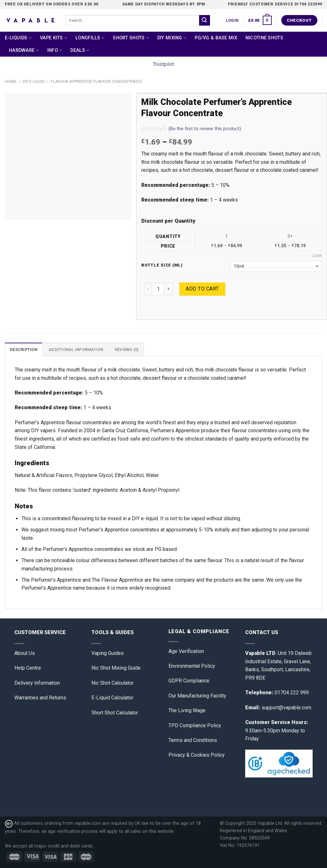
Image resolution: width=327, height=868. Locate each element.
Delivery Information (37, 683)
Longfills (90, 38)
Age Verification (186, 651)
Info (55, 50)
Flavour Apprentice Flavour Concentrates (96, 81)
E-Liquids (18, 38)
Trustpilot (163, 64)
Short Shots (131, 38)
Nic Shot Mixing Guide (116, 668)
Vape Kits (54, 38)
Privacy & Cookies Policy (197, 755)
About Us (25, 653)
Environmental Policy (192, 666)
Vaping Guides (108, 653)
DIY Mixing (172, 38)
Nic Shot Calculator (113, 683)
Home (11, 81)
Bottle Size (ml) (162, 265)
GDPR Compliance (189, 681)
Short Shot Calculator (115, 713)
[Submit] (205, 20)
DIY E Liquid (34, 81)
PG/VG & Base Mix (216, 38)
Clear (317, 256)
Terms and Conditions (193, 740)
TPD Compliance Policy (195, 725)
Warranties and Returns (40, 698)
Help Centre (28, 668)
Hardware (24, 50)
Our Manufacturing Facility (197, 696)
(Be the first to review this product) (191, 129)
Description (24, 350)
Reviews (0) (127, 350)
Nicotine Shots (264, 38)
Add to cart (202, 289)
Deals (80, 50)
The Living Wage (187, 710)
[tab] (24, 349)
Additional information (76, 350)
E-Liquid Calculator (112, 698)
